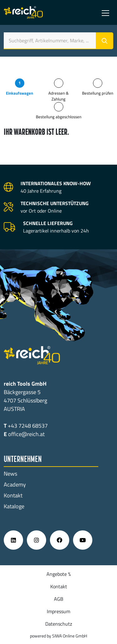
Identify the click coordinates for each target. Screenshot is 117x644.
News (10, 474)
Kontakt (13, 495)
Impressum (58, 611)
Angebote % (59, 574)
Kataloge (14, 506)
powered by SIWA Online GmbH (58, 636)
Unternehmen (23, 460)
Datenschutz (59, 624)
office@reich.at (26, 434)
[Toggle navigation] (105, 12)
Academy (15, 484)
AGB (59, 599)
